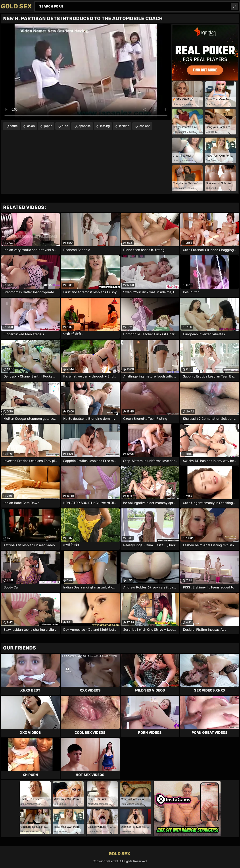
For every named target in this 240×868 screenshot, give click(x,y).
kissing (105, 126)
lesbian (124, 126)
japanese (84, 126)
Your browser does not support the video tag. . (86, 72)
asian (31, 126)
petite (14, 126)
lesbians (144, 126)
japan (48, 126)
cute (65, 126)
